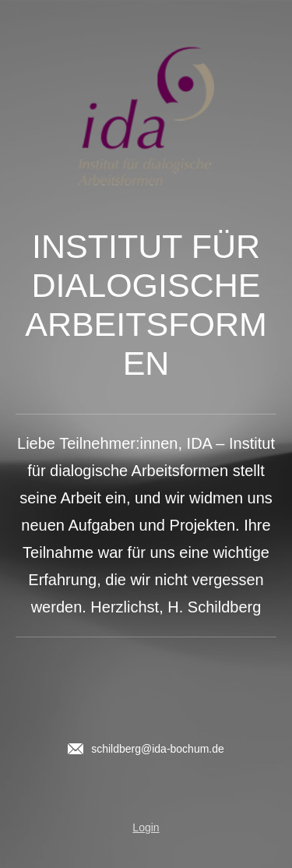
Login (146, 827)
